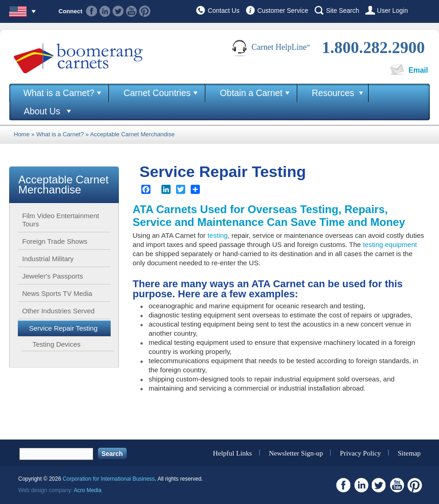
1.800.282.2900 (373, 48)
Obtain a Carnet (251, 93)
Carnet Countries (157, 93)
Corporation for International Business (109, 479)
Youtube (131, 11)
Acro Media (88, 490)
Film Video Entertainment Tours (61, 220)
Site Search (343, 11)
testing (218, 235)
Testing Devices (56, 344)
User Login (392, 11)
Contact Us (223, 11)
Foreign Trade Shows (55, 241)
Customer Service (283, 11)
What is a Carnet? (59, 93)
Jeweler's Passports (53, 276)
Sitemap (409, 453)
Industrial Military (48, 259)
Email (418, 70)
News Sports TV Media (57, 293)
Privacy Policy (360, 453)
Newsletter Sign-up (296, 453)
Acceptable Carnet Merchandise (132, 134)
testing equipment (390, 244)
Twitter (118, 11)
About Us (42, 111)
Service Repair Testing (64, 328)
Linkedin (105, 11)
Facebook (92, 11)
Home (22, 134)
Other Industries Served (59, 311)
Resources (333, 93)
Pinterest (145, 11)
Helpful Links (233, 453)
